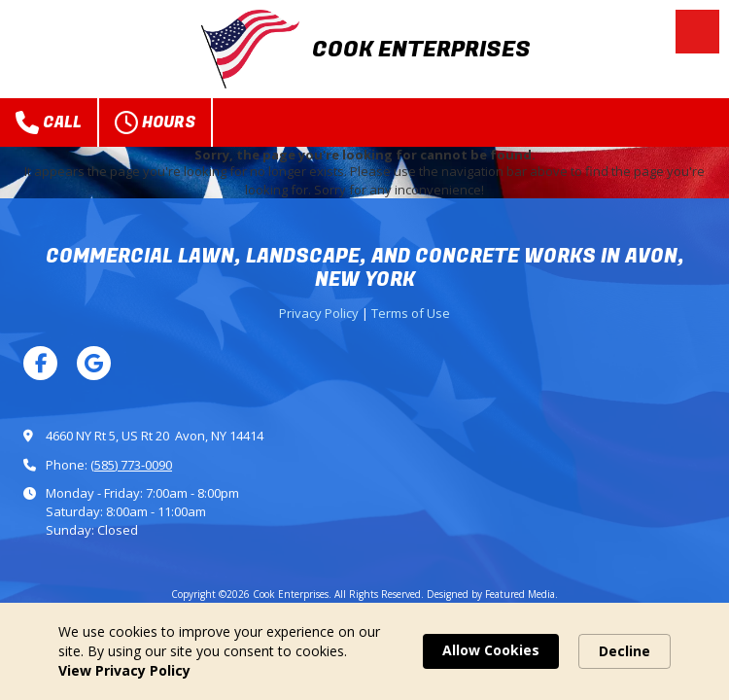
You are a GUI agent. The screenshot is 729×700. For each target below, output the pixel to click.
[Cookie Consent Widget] (364, 651)
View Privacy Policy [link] (124, 670)
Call (49, 122)
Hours (155, 122)
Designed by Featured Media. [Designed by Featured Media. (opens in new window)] (492, 594)
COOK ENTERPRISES (421, 50)
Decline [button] (625, 651)
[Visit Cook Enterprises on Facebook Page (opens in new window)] (40, 363)
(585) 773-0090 (131, 465)
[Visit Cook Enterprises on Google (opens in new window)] (94, 363)
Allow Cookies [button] (491, 650)
